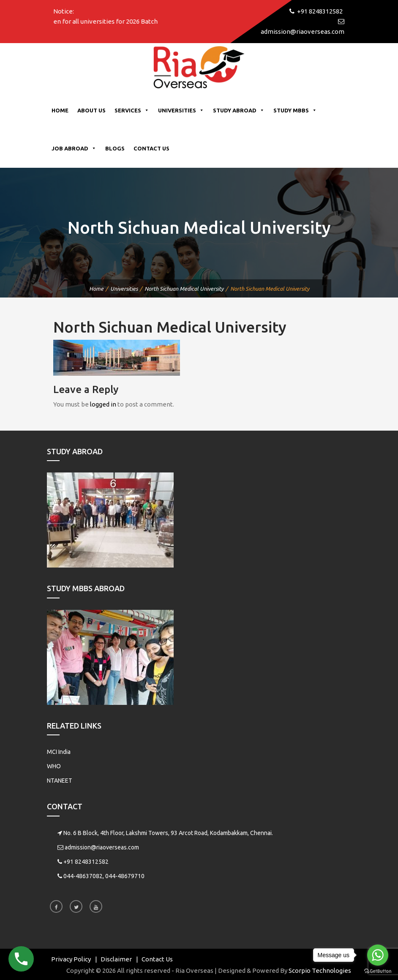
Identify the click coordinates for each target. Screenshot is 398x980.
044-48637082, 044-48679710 (104, 876)
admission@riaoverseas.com (102, 847)
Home (60, 110)
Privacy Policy (71, 959)
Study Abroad (239, 110)
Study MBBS (295, 110)
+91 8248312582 (86, 862)
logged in (103, 404)
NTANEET (60, 781)
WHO (54, 766)
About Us (91, 110)
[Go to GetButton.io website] (378, 971)
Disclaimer (116, 959)
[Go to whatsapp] (378, 955)
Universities (181, 110)
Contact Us (151, 148)
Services (132, 110)
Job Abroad (74, 148)
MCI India (59, 752)
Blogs (115, 148)
